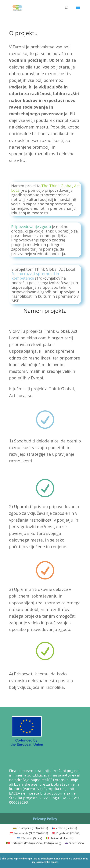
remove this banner (48, 862)
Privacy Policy (45, 819)
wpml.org (32, 859)
